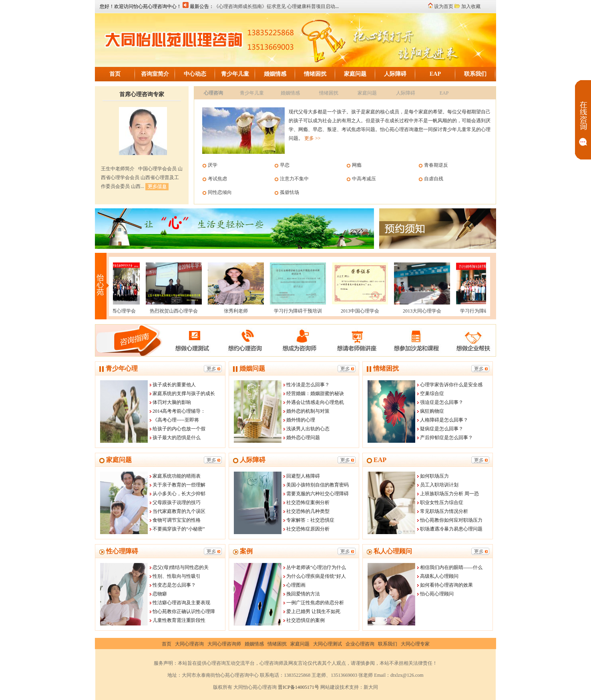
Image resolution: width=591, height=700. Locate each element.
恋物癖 (160, 594)
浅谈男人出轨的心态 (308, 429)
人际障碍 (395, 74)
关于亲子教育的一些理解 (179, 485)
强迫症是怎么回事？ (442, 402)
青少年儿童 (235, 74)
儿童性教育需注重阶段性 (179, 620)
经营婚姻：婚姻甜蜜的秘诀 (315, 393)
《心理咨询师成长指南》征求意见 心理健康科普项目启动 (274, 6)
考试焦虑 (217, 179)
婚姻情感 (275, 74)
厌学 (213, 165)
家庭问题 (355, 74)
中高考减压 (364, 179)
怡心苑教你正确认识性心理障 (184, 611)
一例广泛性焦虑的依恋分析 (315, 603)
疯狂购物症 (432, 411)
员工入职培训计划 (439, 485)
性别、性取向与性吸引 (177, 576)
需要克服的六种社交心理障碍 (318, 494)
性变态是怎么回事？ (174, 585)
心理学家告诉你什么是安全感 (451, 385)
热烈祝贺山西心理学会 (170, 311)
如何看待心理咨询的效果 (446, 585)
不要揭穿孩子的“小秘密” (179, 529)
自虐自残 (434, 179)
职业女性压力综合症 (442, 502)
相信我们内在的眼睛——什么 (451, 567)
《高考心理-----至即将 (176, 420)
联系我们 (475, 74)
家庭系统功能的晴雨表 (177, 476)
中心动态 (195, 74)
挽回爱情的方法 (303, 594)
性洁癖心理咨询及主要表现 (181, 603)
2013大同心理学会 (418, 311)
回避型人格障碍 (303, 476)
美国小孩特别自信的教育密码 (318, 485)
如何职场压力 (434, 476)
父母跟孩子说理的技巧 (177, 502)
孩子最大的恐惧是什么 (177, 438)
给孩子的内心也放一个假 (179, 429)
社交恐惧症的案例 (306, 620)
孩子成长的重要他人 (174, 385)
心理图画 (296, 585)
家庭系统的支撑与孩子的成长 (184, 393)
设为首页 (444, 6)
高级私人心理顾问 (439, 576)
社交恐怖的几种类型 (308, 511)
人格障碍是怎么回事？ (444, 420)
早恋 (285, 165)
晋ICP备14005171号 (299, 687)
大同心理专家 (415, 644)
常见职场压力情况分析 (444, 511)
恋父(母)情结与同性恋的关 (181, 567)
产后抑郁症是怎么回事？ (446, 438)
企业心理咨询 (360, 644)
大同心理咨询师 (224, 644)
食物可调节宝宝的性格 (177, 520)
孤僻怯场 (289, 192)
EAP (435, 74)
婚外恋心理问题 (303, 438)
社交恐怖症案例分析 (308, 502)
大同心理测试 (328, 644)
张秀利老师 (232, 311)
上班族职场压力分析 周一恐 (449, 494)
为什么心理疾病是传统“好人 (316, 576)
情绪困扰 (315, 74)
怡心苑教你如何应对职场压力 (451, 520)
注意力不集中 (294, 179)
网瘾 (357, 165)
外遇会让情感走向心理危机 (315, 402)
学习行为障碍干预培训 (294, 311)
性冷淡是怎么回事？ (308, 385)
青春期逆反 (436, 165)
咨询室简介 (155, 74)
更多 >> (313, 138)
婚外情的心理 (301, 420)
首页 (115, 74)
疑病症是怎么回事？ (442, 429)
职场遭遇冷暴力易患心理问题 (451, 529)
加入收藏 (471, 6)
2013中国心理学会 (356, 311)
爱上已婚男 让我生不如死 (313, 611)
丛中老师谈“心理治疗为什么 (316, 567)
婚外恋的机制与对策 (308, 411)
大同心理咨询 (189, 644)
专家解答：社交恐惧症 (310, 520)
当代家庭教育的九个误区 (179, 511)
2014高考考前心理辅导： (179, 411)
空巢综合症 (432, 393)
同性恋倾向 (220, 192)
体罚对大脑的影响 (172, 402)
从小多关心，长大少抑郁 (179, 494)
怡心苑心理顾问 (437, 594)
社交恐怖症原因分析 (308, 529)
